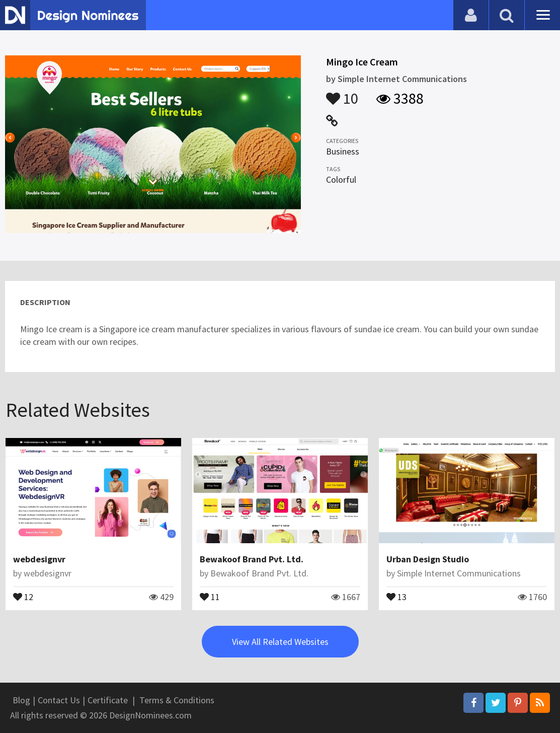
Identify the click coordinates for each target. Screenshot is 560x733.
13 (396, 596)
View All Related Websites (280, 642)
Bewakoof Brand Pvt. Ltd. (252, 559)
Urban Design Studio (428, 559)
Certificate (108, 700)
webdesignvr (39, 559)
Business (343, 151)
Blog (21, 700)
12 (23, 596)
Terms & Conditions (177, 700)
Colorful (341, 179)
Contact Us (59, 700)
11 (210, 596)
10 (342, 94)
